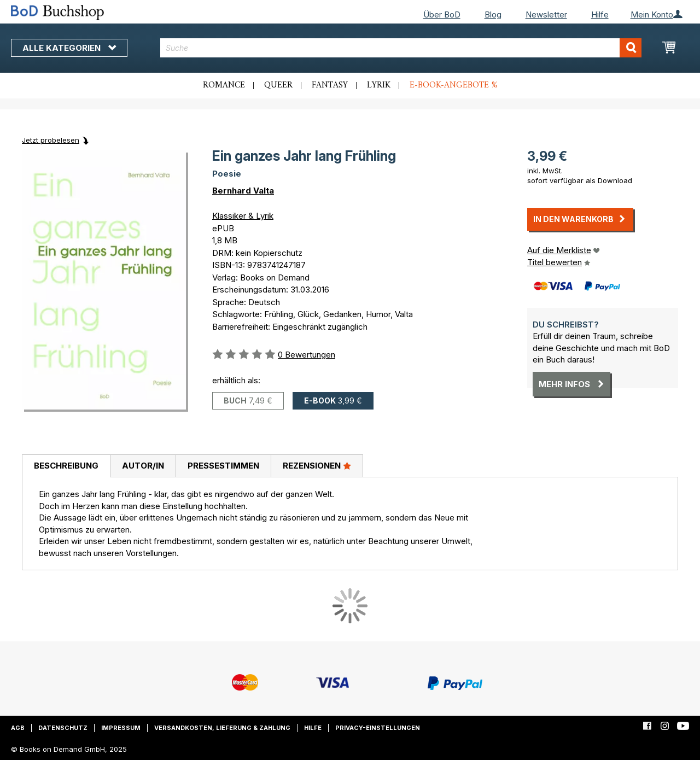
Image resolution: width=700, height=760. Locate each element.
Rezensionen (317, 465)
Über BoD (442, 14)
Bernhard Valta (243, 191)
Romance (224, 85)
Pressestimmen (223, 466)
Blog (493, 14)
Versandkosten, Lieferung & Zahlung (222, 728)
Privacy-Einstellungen (378, 728)
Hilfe (600, 14)
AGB (18, 728)
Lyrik (379, 85)
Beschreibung (66, 466)
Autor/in (143, 466)
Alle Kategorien (69, 48)
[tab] (66, 466)
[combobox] (401, 48)
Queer (278, 85)
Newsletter (546, 14)
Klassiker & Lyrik (243, 216)
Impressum (121, 728)
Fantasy (330, 85)
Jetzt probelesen (51, 140)
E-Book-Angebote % (454, 85)
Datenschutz (63, 728)
